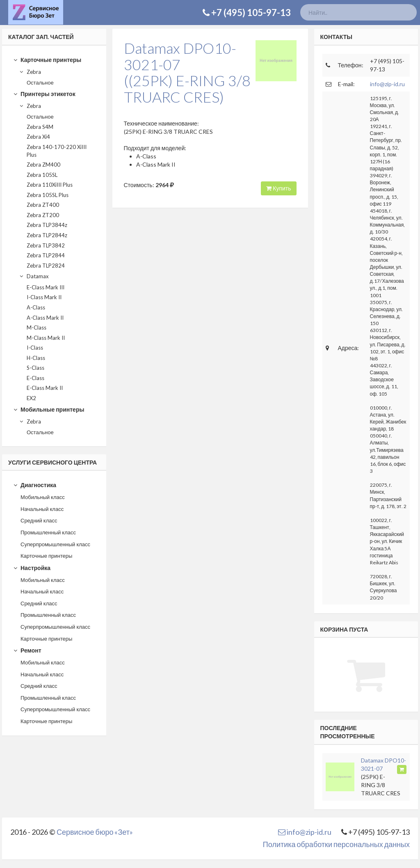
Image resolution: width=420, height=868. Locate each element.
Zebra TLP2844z (47, 235)
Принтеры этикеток (44, 94)
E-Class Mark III (46, 287)
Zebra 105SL (42, 175)
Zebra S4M (40, 127)
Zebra (30, 72)
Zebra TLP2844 (46, 255)
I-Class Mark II (44, 297)
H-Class (36, 358)
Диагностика (35, 485)
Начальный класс (42, 509)
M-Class (37, 328)
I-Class (35, 348)
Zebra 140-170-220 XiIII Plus (57, 151)
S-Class (35, 368)
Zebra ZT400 (43, 205)
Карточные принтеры (47, 60)
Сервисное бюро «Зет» (95, 832)
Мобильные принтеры (49, 409)
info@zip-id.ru (387, 84)
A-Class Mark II (45, 318)
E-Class (35, 378)
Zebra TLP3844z (47, 225)
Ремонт (27, 650)
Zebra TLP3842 (46, 245)
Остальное (40, 82)
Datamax (34, 276)
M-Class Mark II (46, 338)
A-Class (36, 307)
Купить (278, 188)
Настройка (32, 568)
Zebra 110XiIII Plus (50, 185)
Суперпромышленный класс (55, 544)
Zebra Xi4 (38, 137)
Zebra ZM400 (43, 165)
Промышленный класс (48, 532)
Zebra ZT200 (43, 215)
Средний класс (39, 520)
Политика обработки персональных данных (336, 844)
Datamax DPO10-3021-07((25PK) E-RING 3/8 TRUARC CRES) (187, 72)
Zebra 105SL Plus (48, 195)
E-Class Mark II (45, 388)
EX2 (31, 398)
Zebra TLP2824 (46, 266)
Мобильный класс (43, 497)
